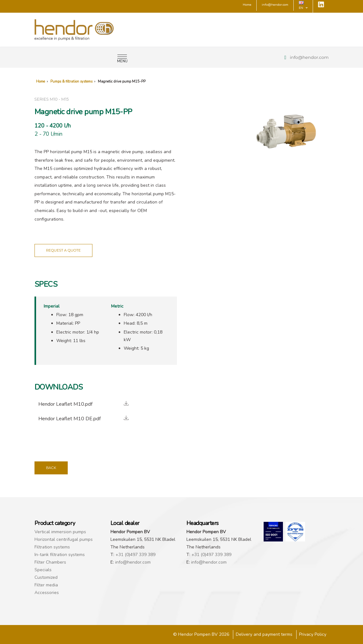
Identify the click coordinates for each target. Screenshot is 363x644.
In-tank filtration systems (60, 555)
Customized (46, 577)
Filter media (46, 585)
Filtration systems (52, 547)
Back (51, 468)
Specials (43, 570)
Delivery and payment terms (264, 634)
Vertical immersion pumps (60, 532)
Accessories (47, 593)
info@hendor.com (309, 57)
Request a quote (63, 250)
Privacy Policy (313, 634)
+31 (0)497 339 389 (135, 555)
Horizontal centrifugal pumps (64, 539)
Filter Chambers (50, 562)
